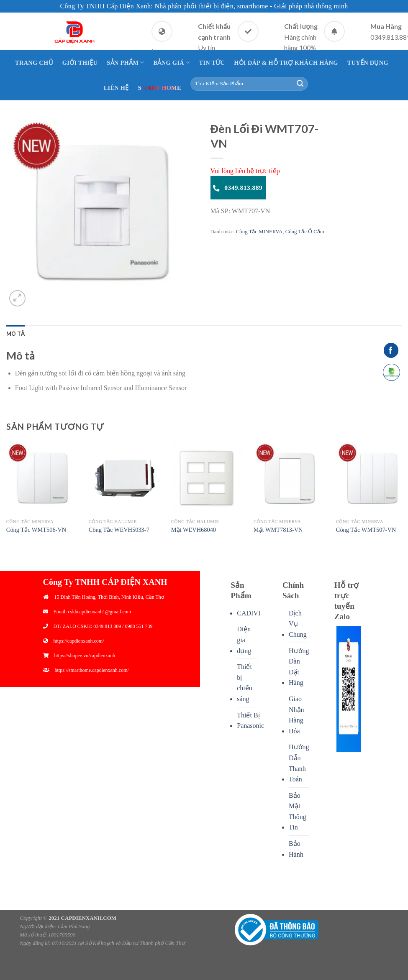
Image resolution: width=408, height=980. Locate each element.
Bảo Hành (296, 849)
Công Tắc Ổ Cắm (305, 232)
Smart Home (160, 88)
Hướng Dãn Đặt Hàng (299, 667)
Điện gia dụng (244, 640)
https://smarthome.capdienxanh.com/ (92, 670)
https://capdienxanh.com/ (79, 641)
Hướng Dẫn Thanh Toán (299, 763)
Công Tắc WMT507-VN (366, 530)
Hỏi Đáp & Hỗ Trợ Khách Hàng (286, 63)
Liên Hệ (116, 88)
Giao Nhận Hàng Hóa (296, 715)
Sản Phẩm (125, 63)
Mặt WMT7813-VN (278, 530)
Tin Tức (212, 63)
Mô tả (15, 334)
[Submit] (300, 84)
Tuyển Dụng (368, 63)
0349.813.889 (238, 188)
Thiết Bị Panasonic (250, 721)
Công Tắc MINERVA (259, 232)
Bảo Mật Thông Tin (298, 812)
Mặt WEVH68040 (194, 530)
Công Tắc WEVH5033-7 (119, 530)
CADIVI (249, 613)
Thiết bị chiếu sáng (245, 683)
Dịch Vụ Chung (298, 624)
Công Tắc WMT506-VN (36, 530)
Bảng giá (172, 63)
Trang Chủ (34, 63)
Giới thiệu (80, 63)
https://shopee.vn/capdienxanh (85, 656)
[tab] (15, 334)
